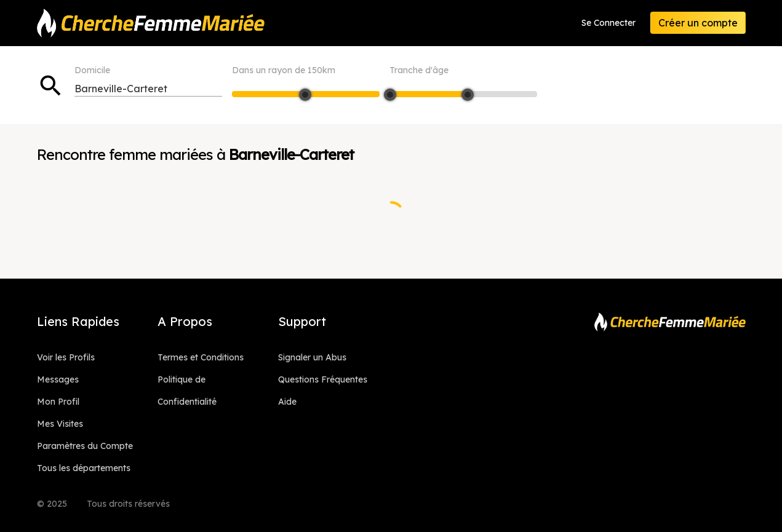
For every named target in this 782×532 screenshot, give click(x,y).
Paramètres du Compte (85, 446)
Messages (58, 379)
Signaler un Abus (312, 357)
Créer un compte (698, 23)
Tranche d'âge (419, 70)
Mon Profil (58, 402)
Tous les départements (84, 468)
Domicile (92, 70)
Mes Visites (60, 424)
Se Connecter (608, 23)
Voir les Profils (66, 357)
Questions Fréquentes (323, 379)
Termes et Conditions (201, 357)
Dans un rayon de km (284, 70)
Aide (287, 402)
